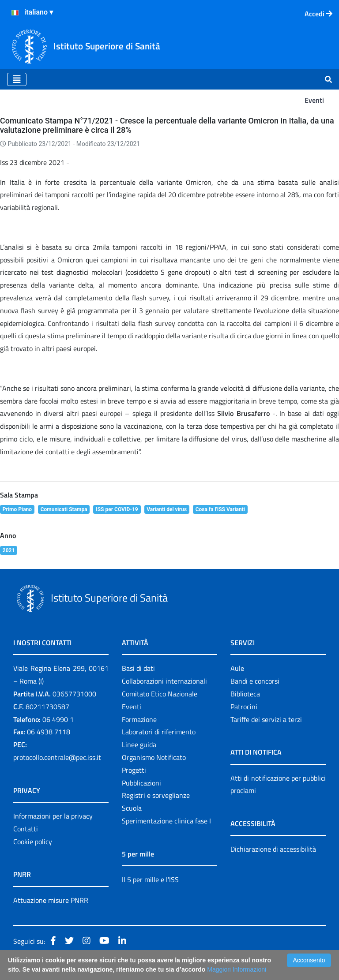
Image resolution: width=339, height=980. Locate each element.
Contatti (26, 829)
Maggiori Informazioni (237, 969)
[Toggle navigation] (17, 79)
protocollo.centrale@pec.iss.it (57, 757)
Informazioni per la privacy (53, 816)
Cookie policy (33, 842)
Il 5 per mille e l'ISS (150, 879)
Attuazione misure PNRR (51, 900)
